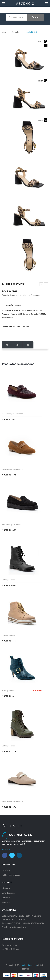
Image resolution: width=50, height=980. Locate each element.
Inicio (4, 32)
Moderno (31, 310)
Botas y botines (8, 580)
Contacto (6, 898)
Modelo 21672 (9, 807)
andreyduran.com (29, 965)
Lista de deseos (9, 893)
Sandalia (16, 32)
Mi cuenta (6, 888)
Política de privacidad (11, 875)
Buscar (36, 17)
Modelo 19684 (9, 586)
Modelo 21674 (9, 420)
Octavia (39, 310)
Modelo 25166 (41, 285)
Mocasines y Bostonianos (12, 414)
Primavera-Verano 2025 (12, 314)
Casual (24, 310)
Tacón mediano (8, 318)
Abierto (17, 310)
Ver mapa (6, 849)
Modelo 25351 (46, 285)
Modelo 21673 (9, 475)
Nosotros (6, 870)
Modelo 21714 (9, 752)
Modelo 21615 (9, 641)
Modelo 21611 (9, 696)
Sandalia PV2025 (38, 314)
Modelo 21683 (9, 530)
